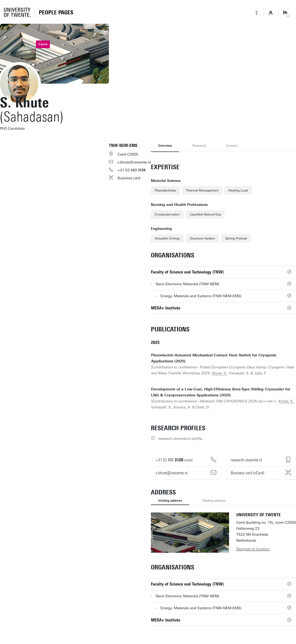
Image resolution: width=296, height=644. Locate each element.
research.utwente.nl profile (180, 439)
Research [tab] (199, 146)
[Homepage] (56, 13)
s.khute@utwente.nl (134, 162)
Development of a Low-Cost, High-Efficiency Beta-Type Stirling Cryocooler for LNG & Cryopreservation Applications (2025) (221, 392)
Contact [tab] (232, 146)
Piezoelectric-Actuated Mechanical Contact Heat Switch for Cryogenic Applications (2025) (214, 358)
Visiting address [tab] (170, 501)
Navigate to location (253, 549)
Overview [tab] (165, 146)
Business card (129, 178)
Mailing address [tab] (214, 501)
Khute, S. (219, 373)
